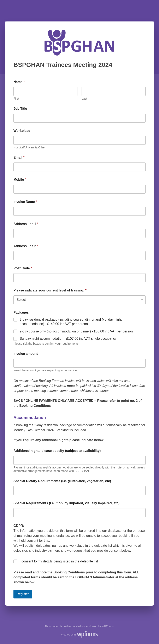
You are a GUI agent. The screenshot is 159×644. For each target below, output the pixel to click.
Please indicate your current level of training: (50, 290)
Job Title (20, 109)
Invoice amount (26, 354)
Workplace (22, 131)
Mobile (20, 180)
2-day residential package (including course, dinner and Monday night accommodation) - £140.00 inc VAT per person (71, 322)
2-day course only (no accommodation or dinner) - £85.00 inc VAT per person (76, 331)
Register (23, 594)
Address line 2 (26, 246)
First (16, 99)
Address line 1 (26, 224)
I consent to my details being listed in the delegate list (59, 561)
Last (84, 99)
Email (19, 157)
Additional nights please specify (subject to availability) (57, 451)
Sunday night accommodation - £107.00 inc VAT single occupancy (68, 339)
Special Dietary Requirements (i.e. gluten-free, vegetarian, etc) (62, 481)
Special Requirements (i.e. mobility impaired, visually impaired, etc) (66, 503)
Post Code (23, 268)
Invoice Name (25, 202)
